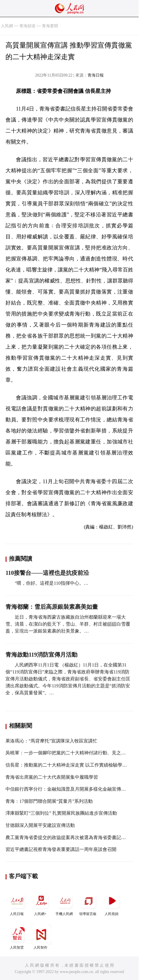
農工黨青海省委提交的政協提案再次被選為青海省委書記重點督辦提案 (77, 837)
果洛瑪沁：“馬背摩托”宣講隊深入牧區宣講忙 (51, 741)
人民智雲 (17, 937)
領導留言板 (88, 903)
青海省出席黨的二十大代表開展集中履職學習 (52, 777)
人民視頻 (112, 903)
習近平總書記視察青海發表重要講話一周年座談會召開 (61, 849)
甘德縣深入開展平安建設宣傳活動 (40, 825)
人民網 (7, 26)
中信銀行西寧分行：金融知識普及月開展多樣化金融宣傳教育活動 (73, 789)
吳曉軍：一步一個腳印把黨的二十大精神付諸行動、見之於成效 (70, 753)
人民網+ (41, 903)
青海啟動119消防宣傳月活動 (41, 655)
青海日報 (96, 75)
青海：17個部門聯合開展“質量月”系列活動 (49, 801)
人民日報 (17, 903)
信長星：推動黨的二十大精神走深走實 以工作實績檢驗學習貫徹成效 (75, 765)
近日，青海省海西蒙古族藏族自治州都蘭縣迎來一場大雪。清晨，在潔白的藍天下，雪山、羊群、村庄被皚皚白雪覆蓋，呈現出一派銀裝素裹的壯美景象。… (68, 624)
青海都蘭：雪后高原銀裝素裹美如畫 (52, 607)
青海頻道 (27, 26)
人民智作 (41, 937)
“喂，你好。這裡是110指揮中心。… (52, 583)
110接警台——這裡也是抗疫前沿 (47, 573)
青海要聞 (50, 26)
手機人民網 (65, 903)
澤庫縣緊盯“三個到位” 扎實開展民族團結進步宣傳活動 (61, 813)
